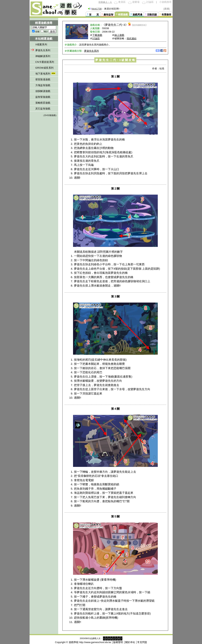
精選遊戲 (123, 15)
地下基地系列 (46, 74)
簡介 (46, 32)
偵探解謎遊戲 (43, 91)
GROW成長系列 (45, 68)
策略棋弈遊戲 (43, 103)
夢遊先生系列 (43, 50)
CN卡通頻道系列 (45, 62)
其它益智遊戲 (43, 109)
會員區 (122, 2)
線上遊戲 (119, 35)
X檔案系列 (41, 44)
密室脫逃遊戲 (43, 79)
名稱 (37, 32)
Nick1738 (97, 9)
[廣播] (167, 9)
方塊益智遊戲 (43, 85)
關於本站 (130, 642)
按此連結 (132, 38)
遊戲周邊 (137, 15)
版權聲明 (118, 642)
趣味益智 (108, 15)
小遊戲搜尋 (165, 2)
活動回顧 (152, 15)
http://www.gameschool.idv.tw (95, 642)
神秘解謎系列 (43, 56)
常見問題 (142, 642)
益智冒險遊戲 (43, 97)
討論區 (150, 2)
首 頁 (94, 15)
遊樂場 (136, 2)
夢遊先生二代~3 (115, 25)
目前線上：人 (105, 2)
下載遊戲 (97, 35)
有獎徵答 (166, 15)
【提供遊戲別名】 (139, 25)
